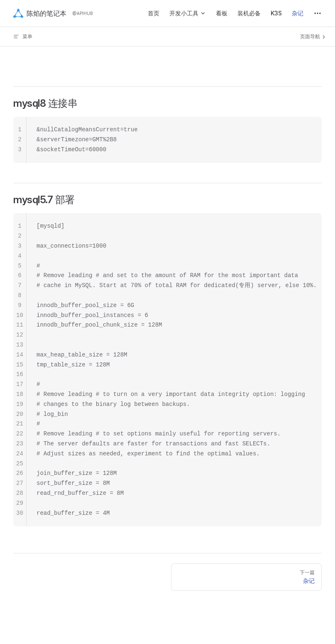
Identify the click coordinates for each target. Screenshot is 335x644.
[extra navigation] (318, 13)
